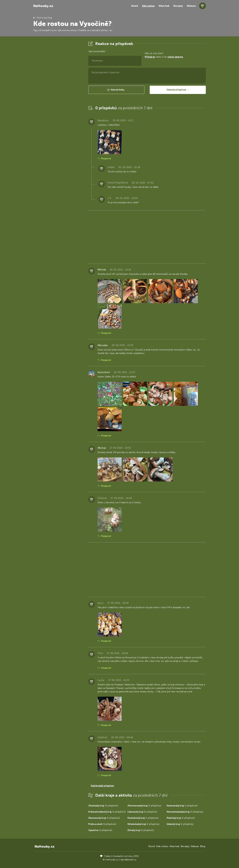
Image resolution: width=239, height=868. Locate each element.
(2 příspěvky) (143, 824)
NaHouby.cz (43, 6)
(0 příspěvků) (103, 806)
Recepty (178, 6)
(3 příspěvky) (144, 806)
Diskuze (191, 6)
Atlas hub (164, 6)
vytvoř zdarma (175, 57)
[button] (116, 90)
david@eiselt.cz (128, 860)
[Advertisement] (58, 90)
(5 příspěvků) (181, 818)
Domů (135, 6)
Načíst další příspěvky (102, 786)
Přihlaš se (150, 57)
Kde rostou (148, 6)
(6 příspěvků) (102, 824)
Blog (203, 846)
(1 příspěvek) (182, 806)
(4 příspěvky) (185, 812)
